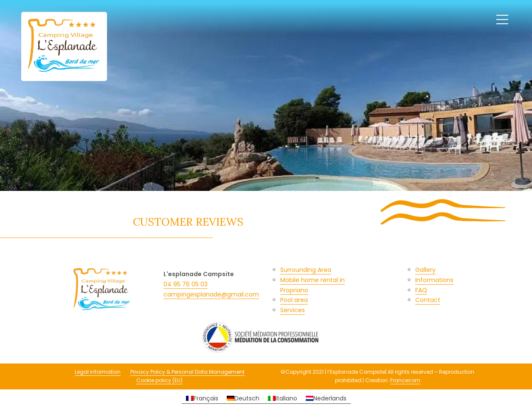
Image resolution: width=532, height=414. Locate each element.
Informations (434, 280)
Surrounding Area (306, 270)
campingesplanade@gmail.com (211, 294)
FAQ (421, 290)
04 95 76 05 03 (186, 284)
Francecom (405, 380)
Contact (428, 300)
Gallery (425, 270)
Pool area (294, 300)
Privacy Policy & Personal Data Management (187, 372)
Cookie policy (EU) (159, 380)
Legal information (98, 372)
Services (293, 310)
